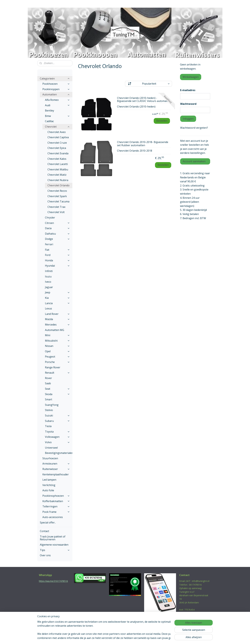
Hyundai (57, 266)
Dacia (57, 228)
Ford (57, 255)
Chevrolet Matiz (57, 175)
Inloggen (188, 119)
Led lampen (49, 480)
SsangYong (52, 405)
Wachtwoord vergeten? (194, 128)
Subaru (57, 421)
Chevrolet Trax (56, 207)
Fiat (57, 250)
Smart (49, 399)
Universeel (51, 448)
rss (118, 638)
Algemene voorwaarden (54, 545)
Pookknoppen (56, 89)
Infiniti (49, 271)
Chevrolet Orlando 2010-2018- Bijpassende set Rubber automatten (143, 144)
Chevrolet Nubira (58, 180)
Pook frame (56, 512)
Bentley (50, 111)
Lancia (57, 303)
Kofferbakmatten (56, 501)
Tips (55, 550)
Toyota (57, 432)
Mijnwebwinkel (158, 638)
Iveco (48, 282)
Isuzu (48, 276)
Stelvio (49, 410)
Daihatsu (57, 234)
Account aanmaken (194, 161)
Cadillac (49, 121)
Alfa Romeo (57, 100)
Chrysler (50, 218)
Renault (57, 373)
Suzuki (57, 415)
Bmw (57, 116)
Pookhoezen (56, 84)
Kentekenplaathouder (56, 474)
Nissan (57, 346)
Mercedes (57, 325)
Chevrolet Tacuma (58, 201)
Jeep (57, 292)
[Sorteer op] (149, 84)
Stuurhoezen (50, 458)
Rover (48, 378)
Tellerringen (56, 506)
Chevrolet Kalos (57, 159)
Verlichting (49, 485)
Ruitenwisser (56, 469)
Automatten (56, 94)
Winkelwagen (191, 77)
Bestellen (162, 121)
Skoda (57, 394)
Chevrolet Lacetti (58, 164)
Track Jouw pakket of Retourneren (53, 538)
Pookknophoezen (56, 496)
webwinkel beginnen (130, 638)
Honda (57, 260)
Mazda (57, 319)
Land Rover (57, 314)
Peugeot (57, 357)
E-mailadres (188, 90)
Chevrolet (57, 127)
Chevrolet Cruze (57, 143)
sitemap (111, 638)
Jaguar (49, 287)
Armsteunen (56, 464)
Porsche (57, 362)
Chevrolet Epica (57, 148)
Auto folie (48, 490)
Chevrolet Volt (56, 212)
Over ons (45, 555)
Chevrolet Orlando (59, 185)
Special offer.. (48, 522)
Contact (44, 531)
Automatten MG (55, 330)
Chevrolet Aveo (57, 132)
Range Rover (53, 367)
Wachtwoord (188, 104)
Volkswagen (57, 437)
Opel (57, 351)
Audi (57, 105)
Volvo (57, 442)
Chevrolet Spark (57, 196)
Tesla (48, 426)
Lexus (48, 308)
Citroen (57, 223)
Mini (57, 335)
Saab (48, 383)
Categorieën (55, 79)
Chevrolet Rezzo (57, 191)
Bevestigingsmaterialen (59, 453)
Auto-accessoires (53, 517)
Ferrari (49, 244)
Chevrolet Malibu (58, 169)
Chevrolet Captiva (58, 137)
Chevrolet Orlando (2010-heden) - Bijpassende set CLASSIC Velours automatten (144, 100)
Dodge (57, 239)
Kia (57, 298)
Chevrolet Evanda (58, 153)
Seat (57, 389)
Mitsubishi (57, 341)
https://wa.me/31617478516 (53, 581)
